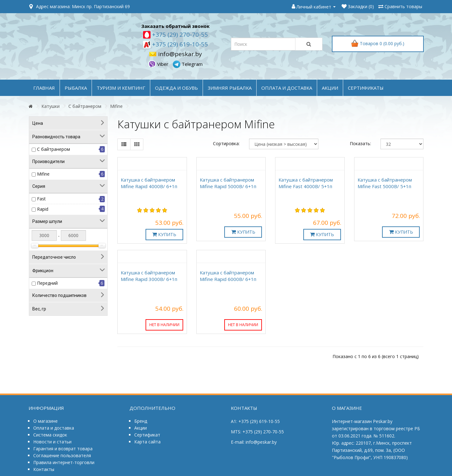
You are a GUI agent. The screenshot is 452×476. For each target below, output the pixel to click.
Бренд (141, 421)
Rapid (43, 209)
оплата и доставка (287, 88)
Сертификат (147, 435)
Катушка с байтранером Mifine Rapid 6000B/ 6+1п (228, 276)
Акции (141, 428)
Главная (44, 88)
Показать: (360, 143)
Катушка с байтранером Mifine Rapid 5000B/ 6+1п (228, 183)
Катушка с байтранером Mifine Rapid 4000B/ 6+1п (149, 183)
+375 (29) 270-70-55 (179, 34)
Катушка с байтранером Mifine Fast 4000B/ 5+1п (306, 183)
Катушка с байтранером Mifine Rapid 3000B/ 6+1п (149, 276)
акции (330, 88)
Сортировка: (226, 143)
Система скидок (50, 435)
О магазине (45, 421)
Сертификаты (366, 88)
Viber (159, 64)
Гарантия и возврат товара (63, 449)
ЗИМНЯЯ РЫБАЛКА (230, 88)
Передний (47, 283)
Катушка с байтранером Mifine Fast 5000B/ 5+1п (385, 183)
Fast (41, 199)
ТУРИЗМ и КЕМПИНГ (121, 88)
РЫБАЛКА (76, 88)
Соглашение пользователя (62, 455)
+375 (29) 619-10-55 (179, 44)
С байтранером (85, 106)
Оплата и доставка (54, 428)
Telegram (188, 64)
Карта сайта (147, 442)
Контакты (44, 469)
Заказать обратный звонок (175, 26)
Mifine (116, 106)
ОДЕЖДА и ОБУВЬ (176, 88)
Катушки (51, 106)
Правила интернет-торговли (64, 462)
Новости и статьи (52, 442)
